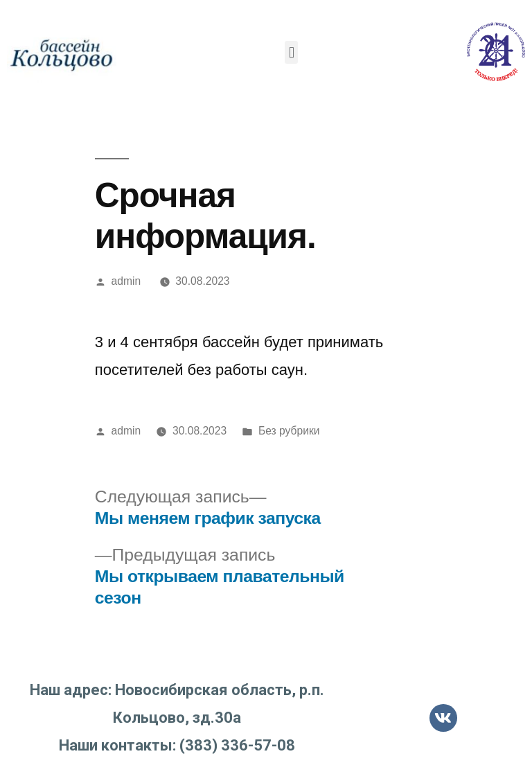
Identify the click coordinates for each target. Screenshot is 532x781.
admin (126, 281)
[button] (291, 52)
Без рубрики (289, 431)
